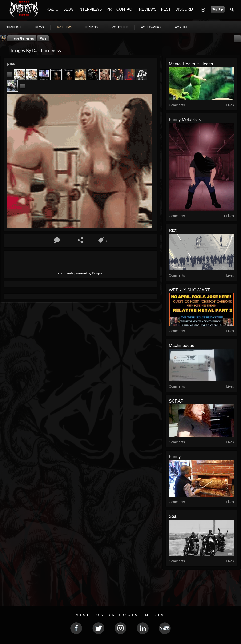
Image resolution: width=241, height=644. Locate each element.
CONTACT (125, 9)
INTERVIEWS (90, 9)
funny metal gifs (185, 120)
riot (173, 230)
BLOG (68, 9)
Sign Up (218, 9)
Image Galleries (22, 38)
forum (181, 27)
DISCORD (184, 9)
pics (43, 38)
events (92, 27)
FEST (166, 9)
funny (175, 457)
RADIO (53, 9)
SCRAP (176, 401)
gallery (64, 27)
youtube (120, 27)
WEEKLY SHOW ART (189, 290)
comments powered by (80, 273)
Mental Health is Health (191, 64)
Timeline (14, 27)
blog (39, 27)
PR (109, 9)
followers (151, 27)
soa (173, 516)
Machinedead (182, 346)
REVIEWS (148, 9)
